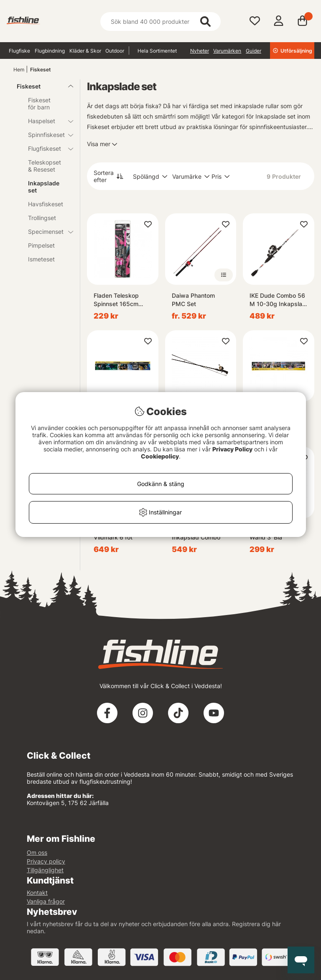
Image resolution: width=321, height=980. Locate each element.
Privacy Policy (232, 449)
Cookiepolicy (160, 456)
